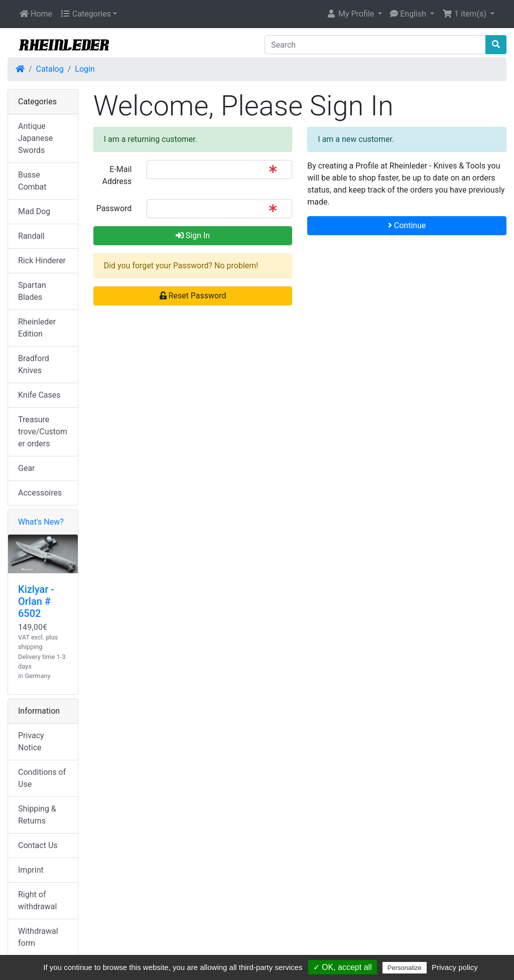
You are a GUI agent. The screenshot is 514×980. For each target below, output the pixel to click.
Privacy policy (455, 967)
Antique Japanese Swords (35, 138)
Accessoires (40, 493)
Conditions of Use (42, 778)
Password (114, 208)
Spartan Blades (32, 291)
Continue (407, 225)
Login (85, 69)
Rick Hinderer (42, 261)
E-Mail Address (117, 175)
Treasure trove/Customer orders (43, 432)
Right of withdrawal (37, 901)
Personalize (405, 968)
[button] (354, 14)
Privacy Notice (31, 742)
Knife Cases (39, 395)
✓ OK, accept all (343, 967)
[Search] (375, 45)
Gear (27, 468)
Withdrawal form (38, 937)
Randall (31, 236)
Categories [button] (86, 14)
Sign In (193, 235)
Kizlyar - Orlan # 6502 (36, 601)
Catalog (50, 69)
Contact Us (38, 845)
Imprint (31, 870)
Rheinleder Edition (37, 328)
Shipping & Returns (37, 815)
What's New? (41, 522)
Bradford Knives (34, 364)
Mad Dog (34, 211)
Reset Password (193, 296)
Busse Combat (32, 181)
